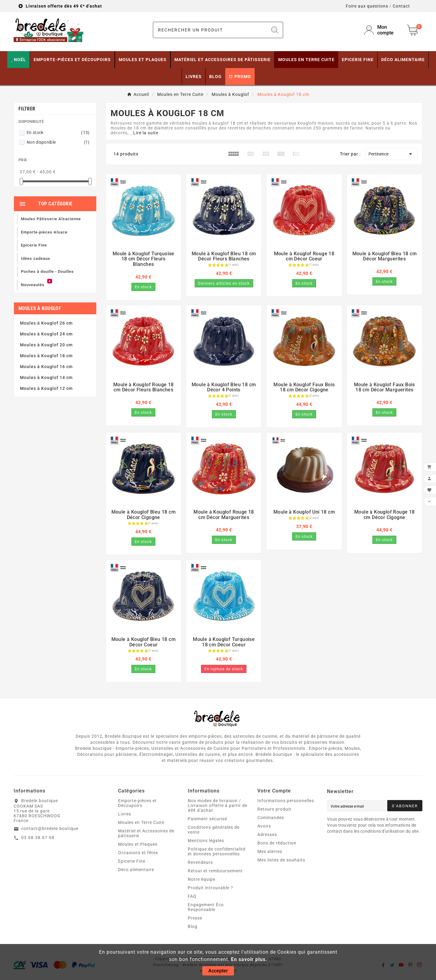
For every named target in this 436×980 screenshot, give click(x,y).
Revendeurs (200, 862)
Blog (193, 926)
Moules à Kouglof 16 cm (46, 367)
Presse (195, 918)
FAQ (192, 896)
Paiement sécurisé (207, 819)
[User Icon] (382, 30)
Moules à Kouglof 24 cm (46, 334)
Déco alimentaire (136, 870)
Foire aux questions (367, 6)
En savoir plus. (249, 959)
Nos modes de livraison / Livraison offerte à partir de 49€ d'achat (218, 805)
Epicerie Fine (132, 861)
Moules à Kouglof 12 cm (46, 388)
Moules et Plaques (138, 844)
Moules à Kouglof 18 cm (46, 356)
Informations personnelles (286, 801)
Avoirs (264, 826)
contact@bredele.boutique (50, 828)
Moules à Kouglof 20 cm (46, 345)
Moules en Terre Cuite (141, 822)
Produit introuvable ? (210, 888)
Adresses (267, 835)
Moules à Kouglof (40, 308)
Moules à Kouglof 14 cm (46, 377)
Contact (401, 6)
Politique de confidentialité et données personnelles (217, 851)
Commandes (271, 818)
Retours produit (274, 809)
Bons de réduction (277, 843)
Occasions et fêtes (138, 853)
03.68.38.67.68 (38, 838)
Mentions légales (206, 841)
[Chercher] (210, 30)
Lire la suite (146, 133)
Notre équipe (201, 879)
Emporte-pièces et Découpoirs (137, 803)
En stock (58, 132)
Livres (125, 814)
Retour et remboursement (215, 871)
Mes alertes (270, 851)
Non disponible (58, 142)
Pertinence (391, 154)
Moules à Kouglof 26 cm (46, 323)
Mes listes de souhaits (281, 860)
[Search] (275, 30)
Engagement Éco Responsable (206, 907)
